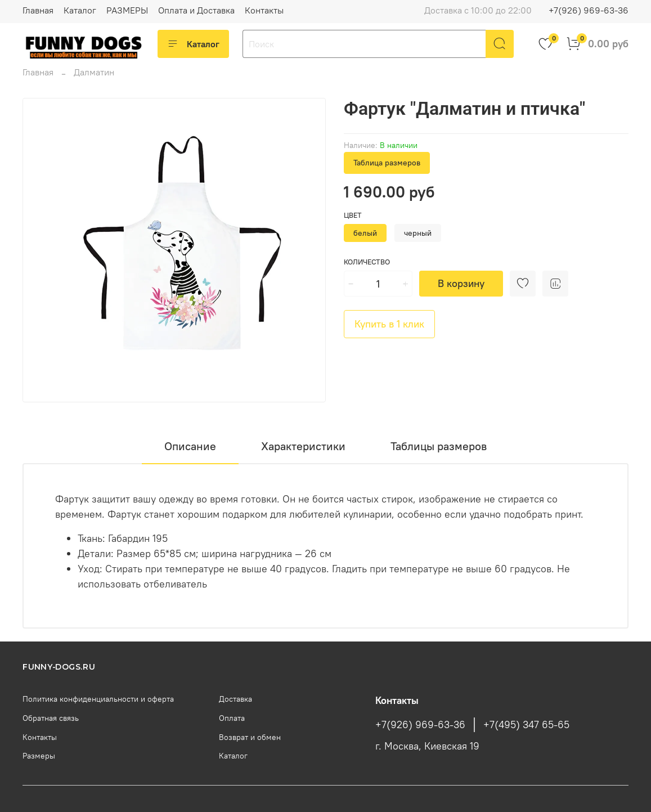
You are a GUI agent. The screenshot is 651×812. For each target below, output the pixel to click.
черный (418, 233)
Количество (367, 262)
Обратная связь (51, 718)
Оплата (232, 718)
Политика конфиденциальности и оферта (98, 699)
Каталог (80, 10)
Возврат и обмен (250, 737)
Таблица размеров (387, 163)
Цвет (353, 215)
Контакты (264, 10)
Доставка (235, 699)
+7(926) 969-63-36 (589, 10)
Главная (38, 10)
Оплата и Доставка (196, 10)
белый (365, 233)
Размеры (39, 756)
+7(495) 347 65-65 (526, 725)
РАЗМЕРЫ (127, 10)
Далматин (94, 72)
